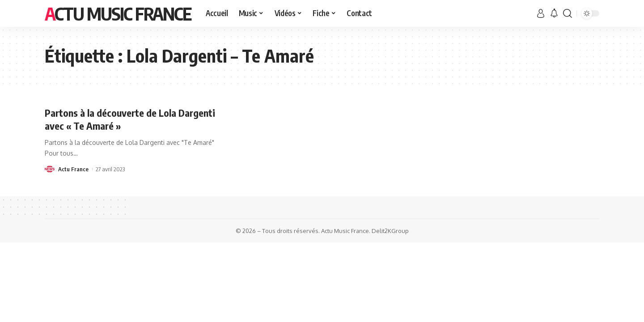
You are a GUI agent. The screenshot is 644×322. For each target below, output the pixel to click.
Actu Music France (118, 13)
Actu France (73, 169)
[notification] (554, 13)
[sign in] (541, 13)
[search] (568, 13)
